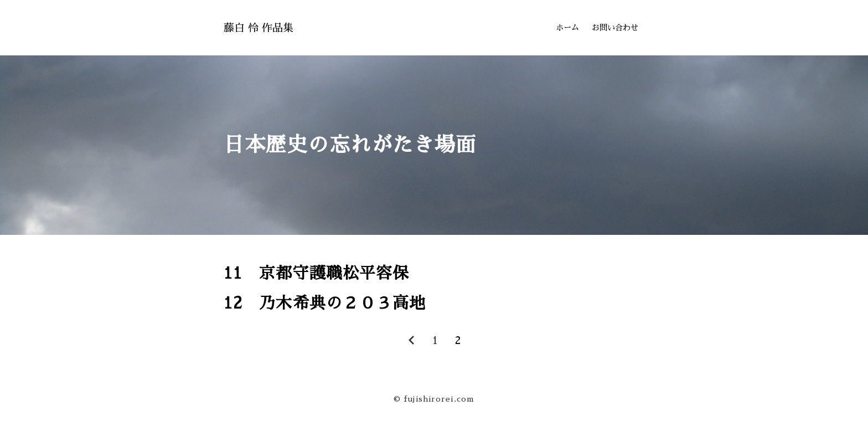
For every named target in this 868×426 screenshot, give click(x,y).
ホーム (567, 28)
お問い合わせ (615, 28)
